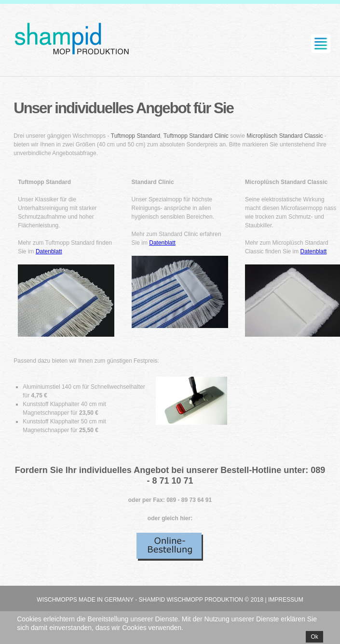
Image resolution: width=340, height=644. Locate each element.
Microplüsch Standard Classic (285, 136)
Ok (314, 637)
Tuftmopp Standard (136, 136)
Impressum (286, 600)
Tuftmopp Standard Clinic (196, 136)
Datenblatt (49, 251)
